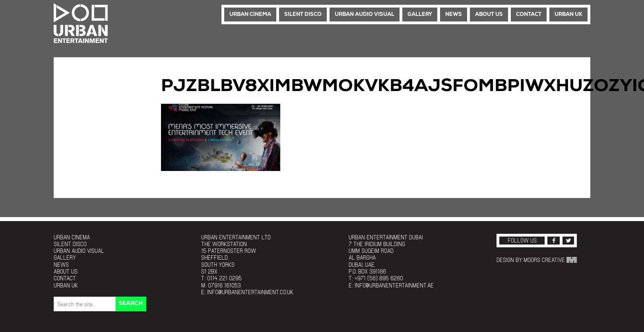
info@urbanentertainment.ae (394, 285)
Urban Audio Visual (365, 15)
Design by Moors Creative (537, 260)
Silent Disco (303, 15)
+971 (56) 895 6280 (379, 278)
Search (131, 304)
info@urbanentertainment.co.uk (250, 292)
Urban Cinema (250, 15)
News (454, 15)
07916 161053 (224, 285)
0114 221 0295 (224, 278)
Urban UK (568, 15)
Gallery (420, 15)
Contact (529, 15)
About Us (489, 15)
